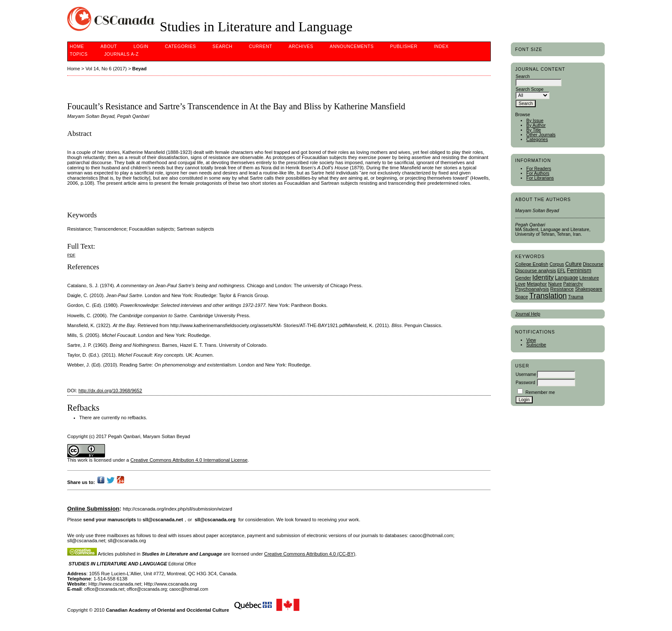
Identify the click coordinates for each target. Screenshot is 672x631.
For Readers (539, 169)
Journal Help (528, 314)
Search (222, 47)
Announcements (352, 47)
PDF (71, 255)
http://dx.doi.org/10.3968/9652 (110, 391)
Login (141, 47)
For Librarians (540, 178)
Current (261, 47)
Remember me (540, 392)
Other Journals (541, 135)
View (531, 340)
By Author (536, 125)
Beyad (140, 69)
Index (441, 47)
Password (525, 383)
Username (526, 374)
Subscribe (536, 345)
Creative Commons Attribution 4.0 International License (189, 460)
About (109, 47)
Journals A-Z (121, 54)
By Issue (535, 121)
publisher (404, 47)
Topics (79, 54)
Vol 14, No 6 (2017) (106, 69)
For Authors (538, 173)
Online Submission (93, 509)
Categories (537, 140)
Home (77, 47)
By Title (534, 130)
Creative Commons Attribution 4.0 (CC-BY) (310, 554)
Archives (301, 47)
